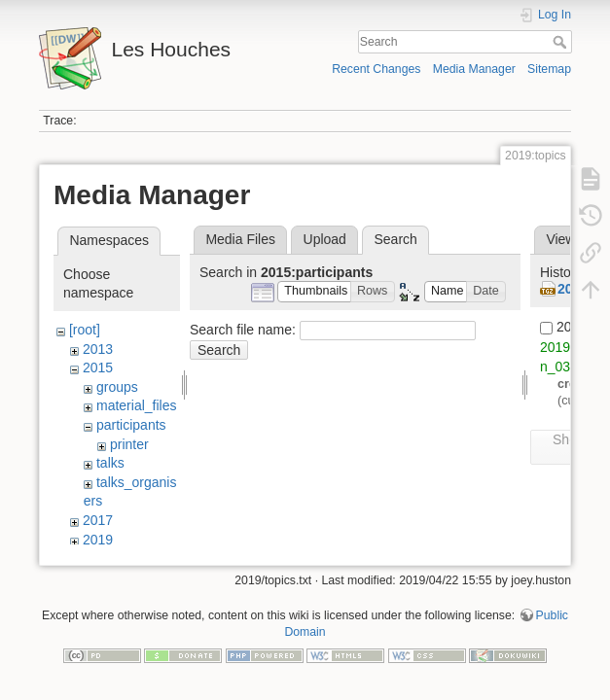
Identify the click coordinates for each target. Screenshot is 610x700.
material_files (136, 405)
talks (110, 463)
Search (562, 42)
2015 (98, 367)
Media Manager (474, 69)
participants (131, 425)
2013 (98, 349)
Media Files (240, 239)
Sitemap (549, 69)
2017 (98, 520)
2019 (98, 540)
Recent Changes (376, 69)
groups (117, 387)
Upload (325, 239)
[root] (85, 330)
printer (129, 444)
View (560, 239)
